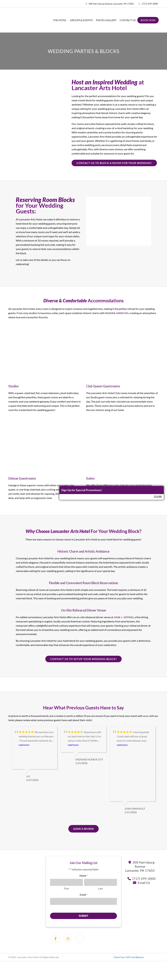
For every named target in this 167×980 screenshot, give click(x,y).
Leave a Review (84, 829)
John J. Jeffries (124, 617)
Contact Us (128, 20)
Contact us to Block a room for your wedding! (114, 163)
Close (158, 497)
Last (101, 888)
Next (159, 774)
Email (83, 895)
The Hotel (60, 20)
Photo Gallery (106, 20)
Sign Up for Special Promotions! (82, 490)
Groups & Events (81, 20)
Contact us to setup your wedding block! (83, 659)
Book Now (148, 20)
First (66, 888)
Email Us (144, 883)
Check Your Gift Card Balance (129, 957)
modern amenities (117, 313)
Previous (8, 774)
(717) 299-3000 (148, 4)
